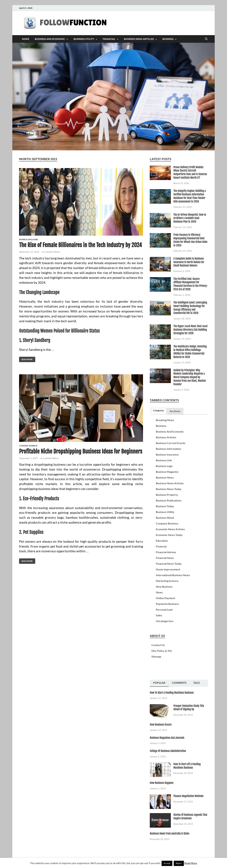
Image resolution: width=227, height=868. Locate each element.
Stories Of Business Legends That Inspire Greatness (190, 817)
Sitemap (156, 656)
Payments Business (167, 604)
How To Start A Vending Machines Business (172, 693)
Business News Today (169, 489)
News (159, 592)
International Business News (173, 575)
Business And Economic (50, 39)
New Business (164, 587)
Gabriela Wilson (52, 252)
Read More (26, 359)
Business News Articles (139, 39)
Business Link (164, 460)
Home (25, 39)
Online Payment (166, 598)
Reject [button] (179, 863)
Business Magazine (29, 240)
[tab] (159, 411)
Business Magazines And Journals (167, 738)
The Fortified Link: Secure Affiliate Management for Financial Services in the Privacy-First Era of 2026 (191, 284)
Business (168, 39)
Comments (179, 683)
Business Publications (169, 500)
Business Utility (84, 39)
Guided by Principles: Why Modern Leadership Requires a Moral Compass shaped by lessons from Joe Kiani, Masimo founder (190, 377)
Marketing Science (167, 581)
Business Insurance (167, 454)
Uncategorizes (165, 621)
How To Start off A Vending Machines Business (187, 766)
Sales (159, 615)
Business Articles (166, 437)
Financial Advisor (166, 552)
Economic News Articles (170, 529)
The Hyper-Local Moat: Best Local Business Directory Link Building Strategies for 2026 (190, 330)
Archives (175, 411)
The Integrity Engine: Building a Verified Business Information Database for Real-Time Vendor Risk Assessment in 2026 (190, 196)
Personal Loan (164, 609)
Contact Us (158, 645)
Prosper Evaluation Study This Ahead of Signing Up (189, 708)
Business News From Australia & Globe (169, 834)
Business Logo (164, 466)
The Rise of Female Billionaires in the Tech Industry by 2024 (80, 245)
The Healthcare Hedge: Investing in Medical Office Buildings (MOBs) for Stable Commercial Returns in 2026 (190, 352)
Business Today (165, 506)
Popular (159, 683)
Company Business (28, 446)
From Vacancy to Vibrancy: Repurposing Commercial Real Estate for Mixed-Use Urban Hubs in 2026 (190, 240)
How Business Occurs (161, 725)
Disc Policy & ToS (162, 651)
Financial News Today (169, 564)
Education (162, 541)
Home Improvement (168, 569)
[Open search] (206, 39)
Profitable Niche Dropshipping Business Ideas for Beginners (81, 451)
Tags (197, 683)
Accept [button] (167, 863)
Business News (165, 477)
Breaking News (165, 420)
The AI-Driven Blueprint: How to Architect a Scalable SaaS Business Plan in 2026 (190, 218)
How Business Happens (162, 783)
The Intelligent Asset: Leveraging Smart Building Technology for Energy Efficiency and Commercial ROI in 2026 (190, 308)
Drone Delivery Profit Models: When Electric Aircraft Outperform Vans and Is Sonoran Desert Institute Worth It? (190, 172)
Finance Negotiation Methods (188, 796)
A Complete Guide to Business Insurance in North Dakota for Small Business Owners (189, 262)
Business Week (165, 518)
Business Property (167, 495)
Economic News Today (169, 535)
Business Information (168, 449)
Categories (159, 410)
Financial (109, 39)
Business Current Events (171, 443)
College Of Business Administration (168, 751)
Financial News (165, 558)
